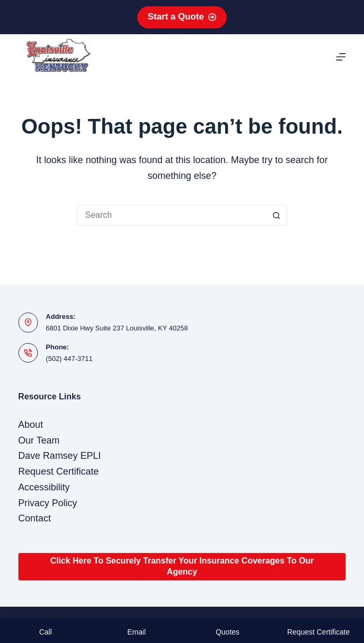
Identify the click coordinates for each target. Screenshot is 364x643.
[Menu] (341, 57)
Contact (35, 518)
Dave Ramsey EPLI (60, 456)
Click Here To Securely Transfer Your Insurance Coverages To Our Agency (182, 566)
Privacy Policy (48, 503)
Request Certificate (59, 471)
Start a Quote (182, 17)
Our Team (39, 440)
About (31, 425)
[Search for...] (171, 215)
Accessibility (44, 487)
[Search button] (277, 215)
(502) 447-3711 (69, 359)
